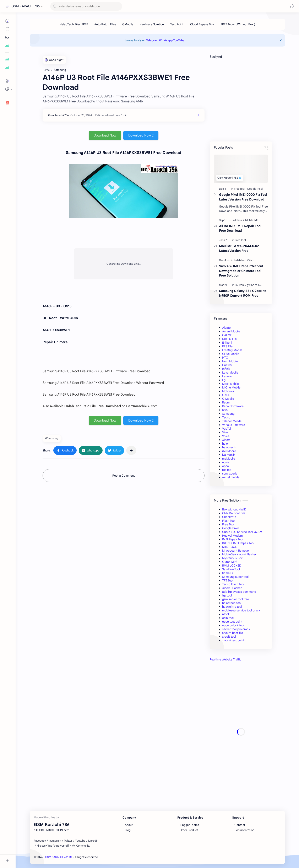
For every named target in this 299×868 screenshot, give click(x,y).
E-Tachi (227, 343)
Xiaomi (227, 440)
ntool (225, 614)
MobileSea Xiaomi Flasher (239, 554)
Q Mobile (228, 399)
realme (227, 470)
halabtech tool (232, 603)
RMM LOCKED (232, 566)
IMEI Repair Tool (233, 539)
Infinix (226, 369)
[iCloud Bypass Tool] (202, 24)
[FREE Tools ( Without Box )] (238, 24)
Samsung (228, 414)
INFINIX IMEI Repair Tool (238, 543)
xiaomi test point (233, 640)
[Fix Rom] (240, 285)
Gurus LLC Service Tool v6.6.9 (242, 532)
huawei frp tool (232, 607)
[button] (292, 6)
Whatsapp (166, 40)
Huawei (227, 365)
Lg (224, 380)
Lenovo (227, 376)
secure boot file (233, 633)
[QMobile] (128, 24)
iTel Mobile (229, 451)
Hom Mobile (230, 361)
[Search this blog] (86, 6)
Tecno (226, 417)
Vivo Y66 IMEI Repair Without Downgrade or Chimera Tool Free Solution (241, 271)
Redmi (226, 402)
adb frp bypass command (239, 592)
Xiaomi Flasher (232, 588)
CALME (227, 335)
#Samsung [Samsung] (52, 438)
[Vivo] (251, 260)
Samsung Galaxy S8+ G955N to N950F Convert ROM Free (243, 293)
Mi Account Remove (235, 551)
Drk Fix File (229, 339)
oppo (225, 466)
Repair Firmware (233, 406)
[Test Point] (177, 24)
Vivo (225, 432)
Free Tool (228, 524)
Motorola (228, 391)
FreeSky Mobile (232, 350)
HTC (225, 358)
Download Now (105, 135)
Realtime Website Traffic (226, 659)
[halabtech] (241, 260)
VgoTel (227, 429)
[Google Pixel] (255, 189)
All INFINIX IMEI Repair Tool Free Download (240, 228)
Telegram (152, 40)
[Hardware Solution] (152, 24)
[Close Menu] (281, 40)
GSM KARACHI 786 (26, 6)
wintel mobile (231, 477)
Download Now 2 (141, 135)
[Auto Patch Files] (105, 24)
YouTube (179, 40)
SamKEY (228, 573)
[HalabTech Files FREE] (74, 24)
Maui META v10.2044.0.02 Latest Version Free (239, 248)
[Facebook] (40, 841)
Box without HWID (234, 509)
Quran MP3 (230, 562)
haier (225, 444)
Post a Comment (124, 476)
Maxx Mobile (230, 384)
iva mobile (229, 455)
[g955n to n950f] (256, 285)
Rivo (225, 410)
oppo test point (232, 622)
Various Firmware (234, 425)
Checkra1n (229, 517)
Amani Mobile (231, 331)
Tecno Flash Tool (233, 584)
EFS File (227, 346)
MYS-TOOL (230, 547)
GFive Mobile (231, 354)
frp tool (227, 595)
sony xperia (230, 473)
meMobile (229, 459)
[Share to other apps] (131, 450)
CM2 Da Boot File (234, 513)
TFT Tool (228, 580)
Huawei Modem (232, 536)
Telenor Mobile (232, 421)
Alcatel (227, 328)
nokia (226, 462)
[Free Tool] (240, 189)
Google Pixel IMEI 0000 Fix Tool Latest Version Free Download (243, 197)
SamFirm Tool (231, 569)
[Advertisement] (241, 732)
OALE (226, 395)
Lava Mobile (230, 373)
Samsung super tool (235, 577)
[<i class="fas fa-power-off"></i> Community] (64, 846)
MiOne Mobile (231, 387)
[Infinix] (240, 220)
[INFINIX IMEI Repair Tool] (259, 220)
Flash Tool (229, 521)
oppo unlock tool (233, 625)
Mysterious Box (232, 558)
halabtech (229, 447)
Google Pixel (230, 528)
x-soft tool (229, 637)
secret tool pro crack (236, 629)
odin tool (228, 618)
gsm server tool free (236, 599)
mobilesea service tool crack (241, 610)
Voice (226, 436)
